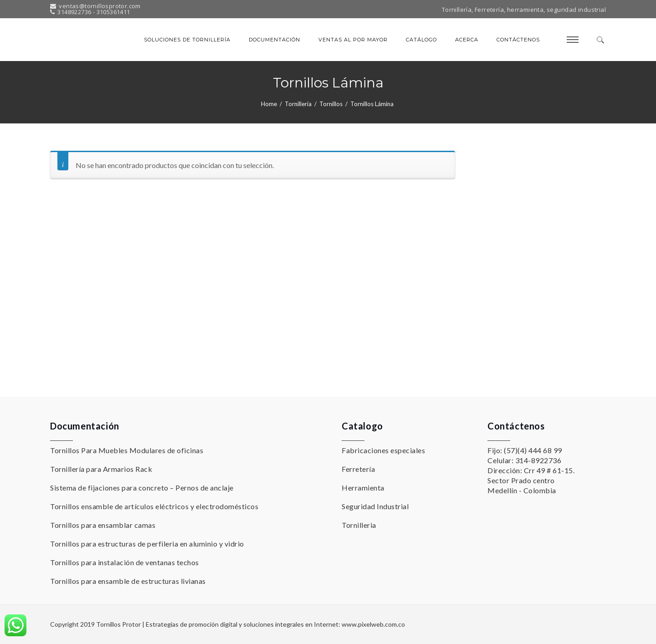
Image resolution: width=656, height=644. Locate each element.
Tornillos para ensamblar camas (103, 525)
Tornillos (331, 104)
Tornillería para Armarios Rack (101, 469)
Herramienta (363, 488)
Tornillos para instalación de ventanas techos (125, 562)
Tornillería (298, 104)
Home (269, 104)
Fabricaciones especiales (383, 450)
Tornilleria (359, 525)
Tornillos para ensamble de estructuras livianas (128, 581)
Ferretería (358, 469)
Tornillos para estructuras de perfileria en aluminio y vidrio (147, 544)
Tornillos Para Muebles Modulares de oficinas (127, 450)
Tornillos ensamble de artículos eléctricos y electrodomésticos (154, 506)
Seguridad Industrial (375, 506)
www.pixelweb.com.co (373, 624)
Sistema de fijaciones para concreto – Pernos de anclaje (142, 488)
